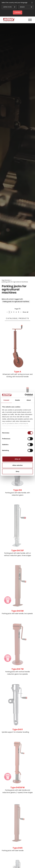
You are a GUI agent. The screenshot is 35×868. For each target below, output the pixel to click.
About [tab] (29, 400)
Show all (25, 312)
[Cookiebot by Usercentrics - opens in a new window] (25, 395)
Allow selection (17, 465)
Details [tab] (18, 400)
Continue (18, 12)
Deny (17, 471)
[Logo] (9, 20)
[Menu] (30, 20)
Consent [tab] (6, 400)
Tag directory (6, 280)
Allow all (17, 459)
